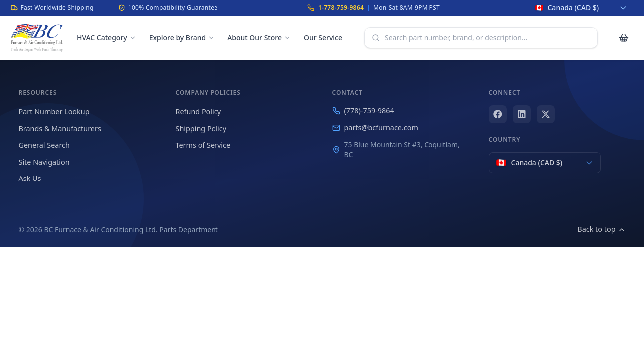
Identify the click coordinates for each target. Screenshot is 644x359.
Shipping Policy (201, 128)
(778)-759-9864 (363, 110)
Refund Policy (198, 111)
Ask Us (30, 178)
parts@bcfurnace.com (375, 127)
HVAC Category (107, 38)
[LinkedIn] (522, 114)
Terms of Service (203, 145)
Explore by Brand (182, 38)
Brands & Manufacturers (60, 128)
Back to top (601, 229)
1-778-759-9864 (341, 8)
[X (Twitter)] (546, 114)
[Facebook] (498, 114)
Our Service (323, 38)
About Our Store (259, 38)
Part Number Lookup (54, 111)
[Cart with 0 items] (624, 38)
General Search (44, 145)
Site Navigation (44, 162)
